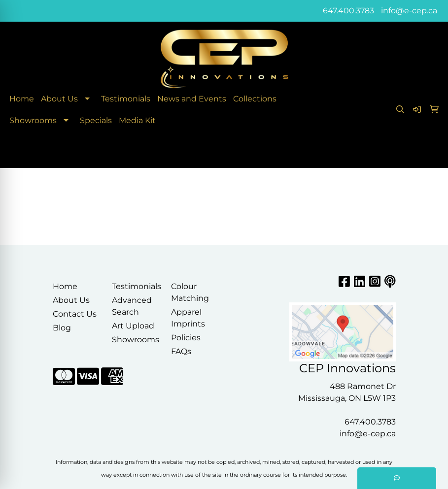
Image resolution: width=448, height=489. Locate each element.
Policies (186, 338)
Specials (96, 120)
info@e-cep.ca (409, 11)
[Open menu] (428, 154)
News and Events (192, 99)
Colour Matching (190, 292)
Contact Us (75, 314)
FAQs (181, 351)
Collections (255, 99)
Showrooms (33, 120)
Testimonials (126, 99)
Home (22, 99)
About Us (59, 99)
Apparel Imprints (188, 318)
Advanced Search (132, 306)
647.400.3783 (348, 11)
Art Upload (133, 326)
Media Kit (137, 120)
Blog (62, 328)
